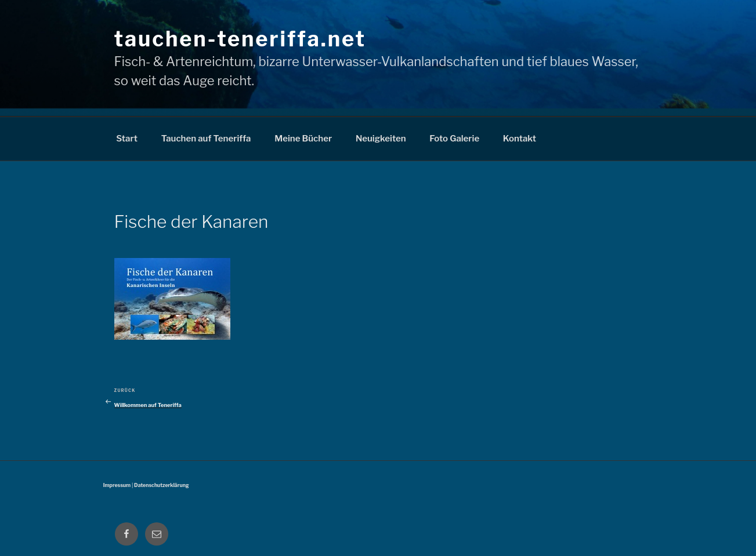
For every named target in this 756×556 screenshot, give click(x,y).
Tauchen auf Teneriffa (206, 139)
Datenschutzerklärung (161, 485)
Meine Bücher (303, 139)
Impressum (117, 485)
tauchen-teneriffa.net (240, 39)
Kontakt (520, 139)
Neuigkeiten (381, 139)
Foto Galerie (454, 139)
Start (127, 139)
